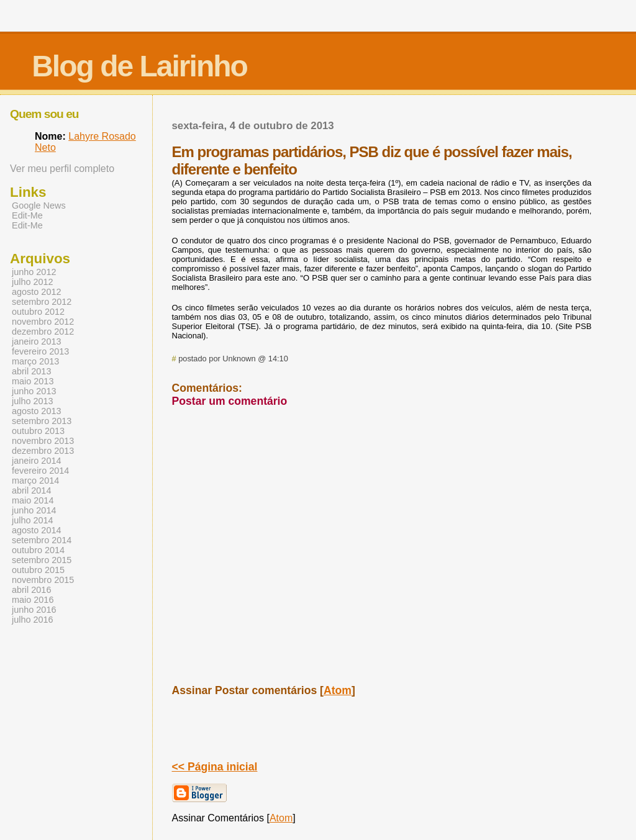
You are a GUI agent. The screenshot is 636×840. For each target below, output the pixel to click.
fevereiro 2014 (40, 471)
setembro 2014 (42, 540)
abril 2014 (31, 490)
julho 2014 (33, 520)
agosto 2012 (36, 292)
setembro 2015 (42, 560)
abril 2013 (31, 371)
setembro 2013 (42, 421)
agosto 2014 (36, 530)
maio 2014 (33, 500)
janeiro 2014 (36, 461)
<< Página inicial (215, 767)
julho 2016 (33, 620)
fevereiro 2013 (40, 351)
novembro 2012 (43, 322)
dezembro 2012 (43, 332)
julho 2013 (33, 401)
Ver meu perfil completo (62, 169)
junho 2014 (34, 510)
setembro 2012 (42, 302)
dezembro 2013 (43, 451)
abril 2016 (31, 590)
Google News (39, 205)
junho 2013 (34, 391)
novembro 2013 (43, 441)
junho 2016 (34, 610)
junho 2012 (34, 272)
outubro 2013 (38, 431)
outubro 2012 (38, 312)
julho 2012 (33, 282)
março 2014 (35, 481)
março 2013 (35, 361)
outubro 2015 (38, 570)
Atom (338, 690)
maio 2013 (33, 381)
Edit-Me (27, 215)
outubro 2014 (38, 550)
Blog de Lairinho (139, 66)
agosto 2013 (36, 411)
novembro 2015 (43, 580)
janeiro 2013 (36, 341)
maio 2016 (33, 600)
